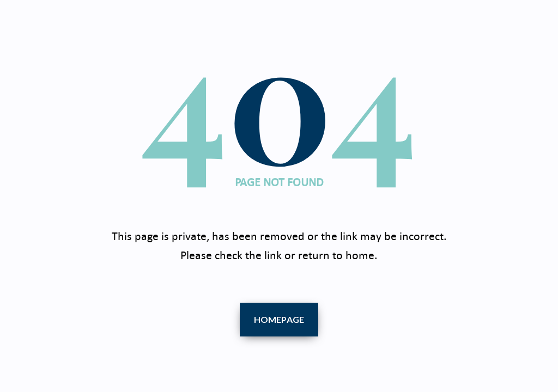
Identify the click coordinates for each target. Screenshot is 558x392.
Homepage (279, 319)
